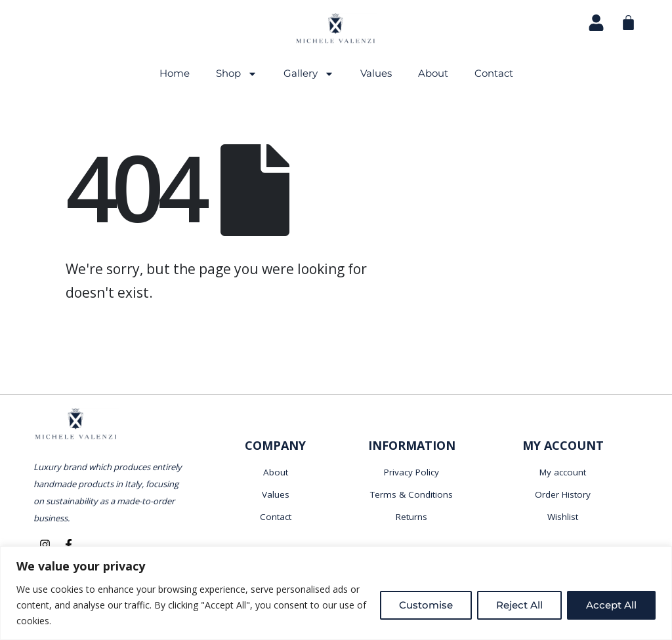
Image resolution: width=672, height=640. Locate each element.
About (433, 73)
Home (175, 73)
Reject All (519, 605)
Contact (494, 73)
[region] (336, 593)
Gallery (309, 74)
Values (376, 73)
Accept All (611, 605)
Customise (426, 605)
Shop (237, 74)
